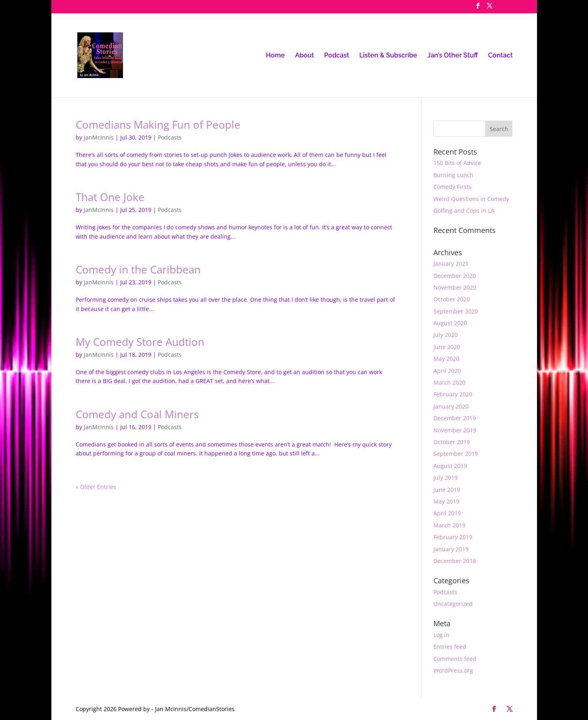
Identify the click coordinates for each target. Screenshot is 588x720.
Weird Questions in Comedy (471, 199)
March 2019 (449, 525)
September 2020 (456, 311)
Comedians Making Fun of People (158, 125)
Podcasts (170, 137)
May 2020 (446, 359)
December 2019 (455, 418)
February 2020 (453, 394)
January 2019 (451, 549)
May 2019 (446, 501)
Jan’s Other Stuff (453, 56)
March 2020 (449, 382)
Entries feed (450, 647)
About (305, 56)
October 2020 (452, 299)
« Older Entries (96, 487)
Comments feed (455, 659)
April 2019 (447, 513)
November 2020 (455, 287)
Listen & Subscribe (388, 56)
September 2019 (456, 454)
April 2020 (447, 371)
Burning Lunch (453, 175)
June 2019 (447, 490)
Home (275, 56)
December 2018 (455, 561)
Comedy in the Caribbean (138, 269)
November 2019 (455, 430)
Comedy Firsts (452, 187)
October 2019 (452, 442)
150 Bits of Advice (457, 163)
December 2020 (455, 276)
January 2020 (451, 406)
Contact (500, 56)
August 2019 (450, 466)
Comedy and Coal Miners (137, 414)
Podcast (337, 56)
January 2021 (451, 264)
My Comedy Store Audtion (140, 342)
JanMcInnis (99, 137)
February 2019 (453, 537)
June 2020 (447, 347)
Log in (442, 635)
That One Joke (110, 197)
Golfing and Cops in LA (464, 211)
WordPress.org (453, 670)
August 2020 (450, 323)
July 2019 (446, 478)
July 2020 (446, 335)
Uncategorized (453, 604)
